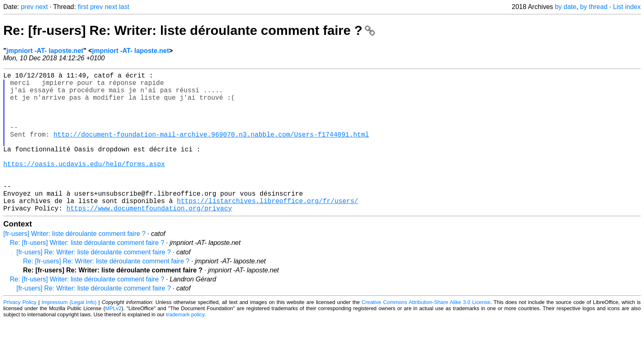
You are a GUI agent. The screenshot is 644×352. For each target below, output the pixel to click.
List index (627, 7)
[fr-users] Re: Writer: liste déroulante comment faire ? (94, 283)
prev (27, 7)
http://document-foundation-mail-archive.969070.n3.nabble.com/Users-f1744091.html (211, 149)
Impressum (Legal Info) (69, 333)
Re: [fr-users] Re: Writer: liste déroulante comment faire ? (189, 30)
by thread (594, 7)
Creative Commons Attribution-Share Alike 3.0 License (426, 333)
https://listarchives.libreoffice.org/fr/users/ (267, 230)
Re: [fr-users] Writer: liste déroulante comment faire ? (87, 274)
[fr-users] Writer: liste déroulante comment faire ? (75, 265)
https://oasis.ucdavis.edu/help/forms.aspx (84, 185)
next (41, 7)
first (83, 7)
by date (566, 7)
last (124, 7)
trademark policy (185, 346)
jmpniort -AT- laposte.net (45, 51)
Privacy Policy (20, 333)
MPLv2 (113, 339)
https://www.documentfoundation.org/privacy (149, 239)
